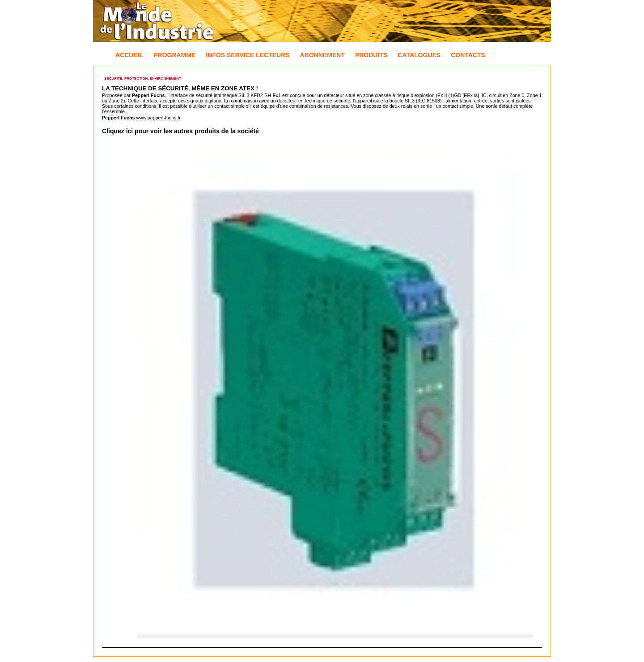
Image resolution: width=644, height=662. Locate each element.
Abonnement (322, 55)
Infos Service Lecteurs (248, 55)
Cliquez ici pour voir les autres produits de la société (180, 131)
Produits (371, 55)
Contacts (468, 55)
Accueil (129, 55)
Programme (174, 55)
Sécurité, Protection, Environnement (143, 79)
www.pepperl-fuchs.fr (158, 118)
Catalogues (419, 55)
